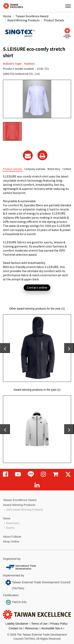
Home (7, 16)
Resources (32, 628)
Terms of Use (39, 624)
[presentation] (5, 348)
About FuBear (12, 537)
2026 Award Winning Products (25, 510)
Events (10, 528)
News (7, 518)
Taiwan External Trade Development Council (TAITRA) (38, 585)
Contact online (37, 287)
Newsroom (13, 523)
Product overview (13, 169)
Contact (67, 169)
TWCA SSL (16, 602)
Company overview (35, 169)
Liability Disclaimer (17, 624)
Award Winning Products (23, 20)
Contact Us (15, 628)
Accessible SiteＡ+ (53, 628)
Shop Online (11, 541)
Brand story (54, 169)
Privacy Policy (59, 624)
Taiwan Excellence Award (32, 16)
